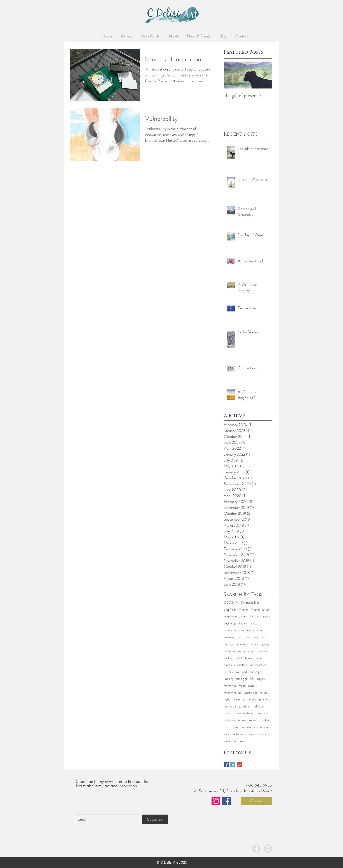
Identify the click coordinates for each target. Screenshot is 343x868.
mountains (251, 693)
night (227, 699)
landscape (255, 672)
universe (246, 727)
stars (258, 713)
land (244, 672)
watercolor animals (260, 734)
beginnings (230, 623)
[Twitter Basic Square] (233, 765)
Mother (243, 610)
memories (230, 686)
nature (264, 693)
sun (266, 713)
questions (244, 706)
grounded (249, 651)
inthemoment (258, 665)
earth (264, 637)
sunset (253, 720)
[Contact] (257, 801)
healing (228, 658)
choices (254, 623)
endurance (242, 644)
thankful (265, 720)
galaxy (266, 644)
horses (228, 665)
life (252, 679)
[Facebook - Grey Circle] (256, 849)
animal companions (235, 616)
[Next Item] (265, 75)
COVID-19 (231, 603)
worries (238, 741)
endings (228, 644)
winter (228, 741)
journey (228, 672)
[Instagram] (216, 801)
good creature (232, 651)
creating (258, 630)
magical (261, 679)
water (227, 734)
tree (226, 727)
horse (258, 658)
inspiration (241, 665)
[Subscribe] (155, 819)
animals (254, 616)
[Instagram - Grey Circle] (268, 849)
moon (242, 686)
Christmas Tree (250, 603)
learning (229, 679)
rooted (228, 713)
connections (231, 630)
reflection (259, 706)
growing (262, 651)
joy (237, 672)
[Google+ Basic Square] (239, 765)
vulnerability (261, 727)
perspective (249, 699)
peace (236, 699)
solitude (248, 713)
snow (238, 713)
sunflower (230, 720)
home (249, 658)
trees (235, 727)
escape (255, 644)
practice (264, 699)
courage (246, 630)
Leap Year (230, 610)
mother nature (233, 693)
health (239, 658)
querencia (230, 706)
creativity (229, 637)
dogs (255, 637)
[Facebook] (227, 801)
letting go (242, 679)
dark (240, 637)
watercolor (240, 734)
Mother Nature (260, 610)
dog (248, 637)
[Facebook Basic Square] (226, 765)
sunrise (242, 720)
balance (266, 616)
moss (251, 686)
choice (243, 623)
